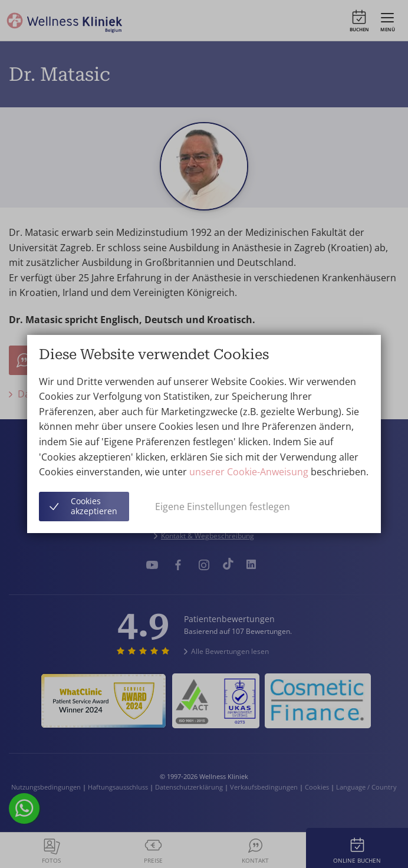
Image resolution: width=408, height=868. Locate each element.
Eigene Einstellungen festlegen (223, 507)
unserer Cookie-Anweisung (249, 472)
